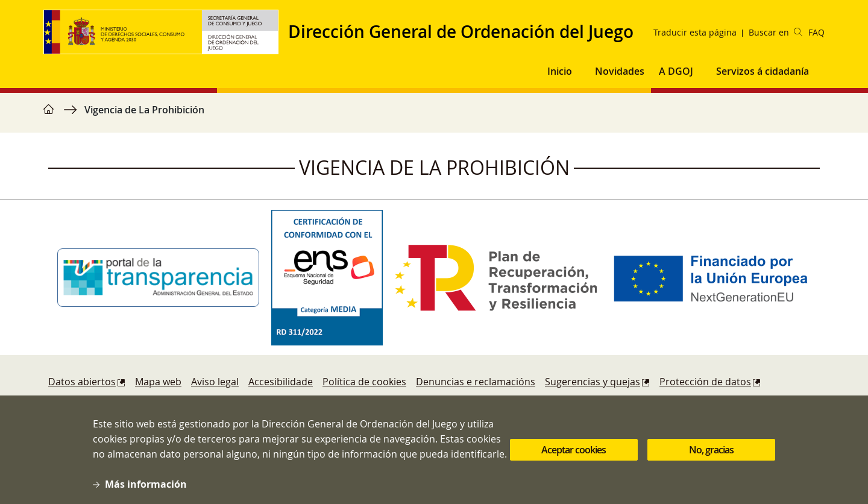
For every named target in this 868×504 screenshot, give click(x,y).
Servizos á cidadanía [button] (763, 71)
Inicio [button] (560, 71)
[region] (434, 116)
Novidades (620, 71)
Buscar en (775, 32)
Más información (146, 491)
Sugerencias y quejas (593, 382)
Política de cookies (364, 382)
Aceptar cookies (574, 456)
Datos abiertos (82, 382)
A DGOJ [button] (676, 71)
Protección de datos (705, 382)
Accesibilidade (281, 382)
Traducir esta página (695, 32)
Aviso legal (215, 382)
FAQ (816, 32)
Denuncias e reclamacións (476, 382)
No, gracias (711, 456)
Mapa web (158, 382)
